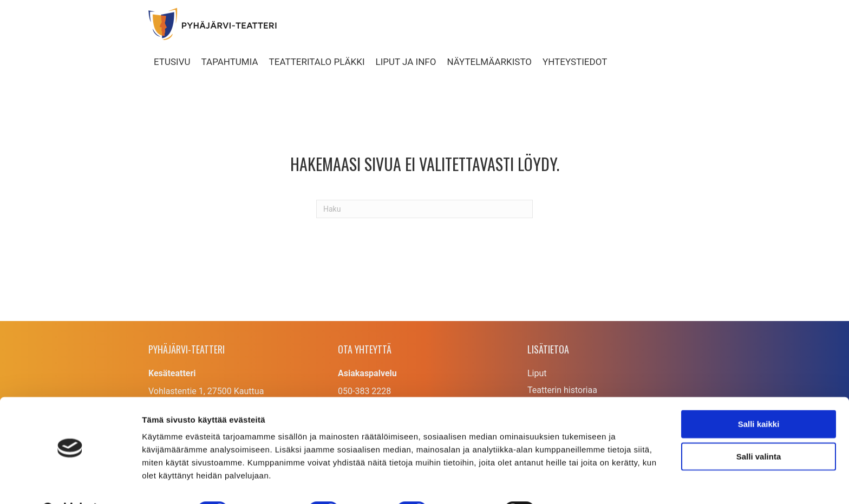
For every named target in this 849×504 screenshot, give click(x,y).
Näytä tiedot (579, 483)
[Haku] (424, 209)
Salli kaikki (759, 396)
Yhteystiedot (575, 62)
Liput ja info (406, 62)
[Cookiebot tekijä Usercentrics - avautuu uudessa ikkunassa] (70, 483)
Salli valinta (759, 428)
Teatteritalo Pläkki (317, 62)
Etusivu (172, 62)
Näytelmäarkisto (489, 62)
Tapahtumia (230, 62)
